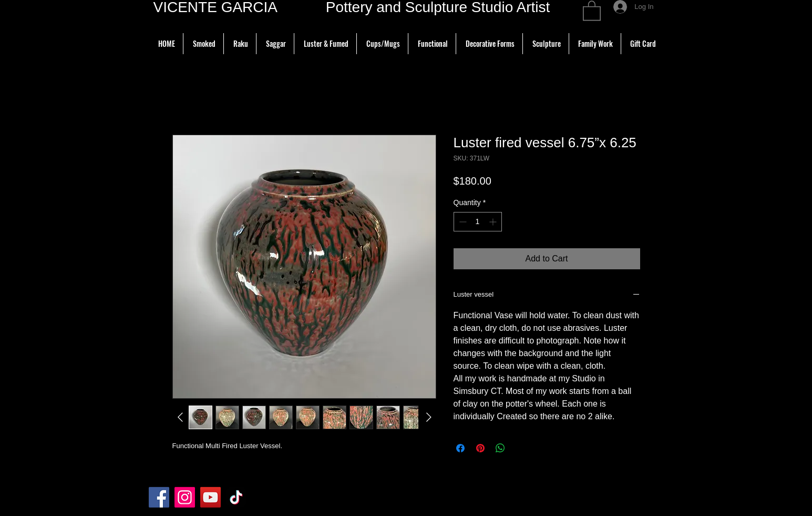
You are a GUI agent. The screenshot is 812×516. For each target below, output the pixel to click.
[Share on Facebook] (460, 448)
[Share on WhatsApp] (500, 448)
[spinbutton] (478, 222)
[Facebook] (159, 497)
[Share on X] (520, 448)
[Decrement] (462, 222)
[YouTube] (210, 497)
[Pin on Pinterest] (480, 448)
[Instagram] (185, 497)
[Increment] (494, 222)
